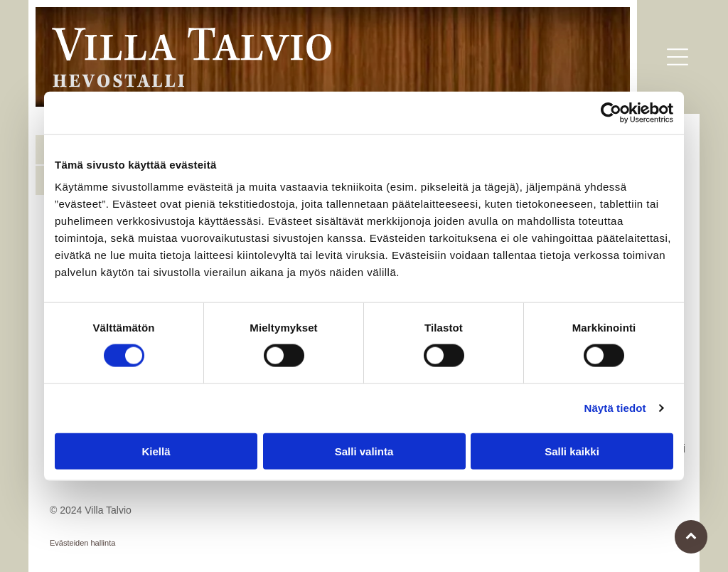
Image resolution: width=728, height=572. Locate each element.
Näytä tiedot (615, 408)
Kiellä (156, 451)
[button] (678, 57)
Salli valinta (364, 451)
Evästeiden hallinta (82, 543)
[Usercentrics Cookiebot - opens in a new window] (611, 113)
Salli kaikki (572, 451)
